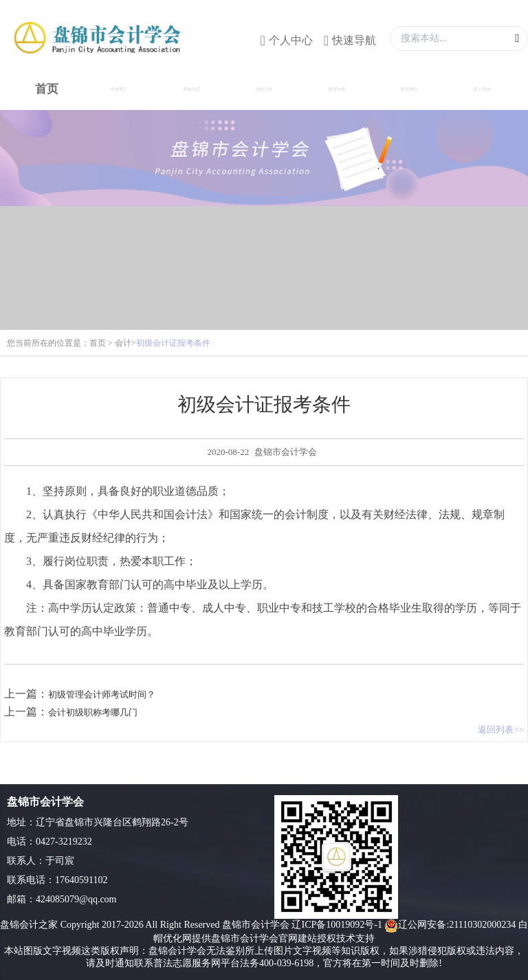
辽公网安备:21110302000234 (450, 925)
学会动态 (192, 89)
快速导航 (354, 40)
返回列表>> (501, 730)
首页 (98, 343)
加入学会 (481, 89)
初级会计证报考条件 (173, 343)
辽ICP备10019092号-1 (337, 925)
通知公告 (264, 89)
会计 (123, 343)
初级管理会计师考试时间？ (102, 694)
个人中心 (291, 40)
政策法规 (336, 89)
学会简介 (119, 89)
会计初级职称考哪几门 (93, 712)
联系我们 (409, 89)
